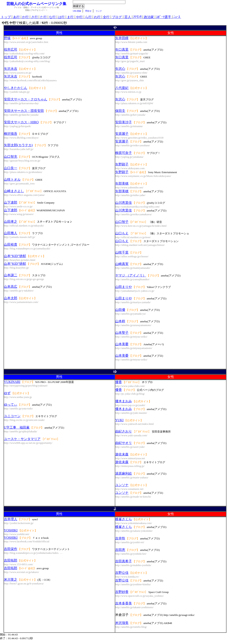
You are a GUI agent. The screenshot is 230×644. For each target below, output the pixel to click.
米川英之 (11, 580)
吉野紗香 (122, 592)
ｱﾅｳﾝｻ (137, 17)
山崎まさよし (14, 191)
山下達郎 (11, 202)
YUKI (119, 420)
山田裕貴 (11, 244)
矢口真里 (122, 49)
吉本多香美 (124, 603)
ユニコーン (12, 416)
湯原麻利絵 (124, 473)
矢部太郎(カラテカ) (18, 145)
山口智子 (122, 222)
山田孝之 (11, 222)
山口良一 (11, 168)
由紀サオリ (124, 443)
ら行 (88, 17)
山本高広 (11, 287)
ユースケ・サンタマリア (22, 439)
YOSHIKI (11, 530)
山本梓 (120, 321)
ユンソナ (122, 485)
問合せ (88, 11)
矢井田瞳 (122, 38)
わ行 (97, 17)
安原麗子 (122, 134)
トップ (6, 17)
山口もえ (122, 233)
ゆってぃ (11, 405)
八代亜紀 (122, 88)
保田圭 (120, 111)
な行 (52, 17)
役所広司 (11, 49)
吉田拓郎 (11, 560)
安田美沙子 (124, 122)
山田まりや (124, 287)
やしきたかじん (16, 88)
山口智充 (11, 157)
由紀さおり (124, 431)
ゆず (7, 393)
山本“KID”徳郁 (15, 256)
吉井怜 (120, 538)
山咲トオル (12, 179)
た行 (43, 17)
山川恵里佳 (124, 203)
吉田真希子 (124, 561)
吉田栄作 (11, 549)
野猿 (7, 38)
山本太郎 (11, 298)
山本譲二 (11, 275)
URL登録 (77, 11)
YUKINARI (12, 382)
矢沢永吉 (11, 69)
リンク (99, 11)
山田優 (120, 310)
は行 (61, 17)
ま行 (70, 17)
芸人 (128, 17)
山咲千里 (122, 252)
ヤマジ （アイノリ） (131, 275)
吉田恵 (120, 550)
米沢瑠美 (122, 623)
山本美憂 (122, 344)
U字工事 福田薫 (17, 427)
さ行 (35, 17)
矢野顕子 (122, 164)
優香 (119, 382)
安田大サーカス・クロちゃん (26, 99)
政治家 (149, 17)
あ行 (16, 17)
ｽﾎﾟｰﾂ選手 (164, 17)
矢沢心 (120, 69)
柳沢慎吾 (11, 134)
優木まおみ (124, 401)
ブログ (117, 17)
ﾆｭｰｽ (177, 17)
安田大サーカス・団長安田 (24, 111)
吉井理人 (11, 519)
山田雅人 (11, 233)
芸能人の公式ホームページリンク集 (36, 4)
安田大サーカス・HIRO (21, 122)
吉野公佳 (122, 573)
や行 (79, 17)
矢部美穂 (122, 183)
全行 (106, 17)
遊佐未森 (122, 454)
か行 (25, 17)
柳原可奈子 (124, 153)
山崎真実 (122, 264)
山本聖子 (122, 333)
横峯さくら (124, 519)
